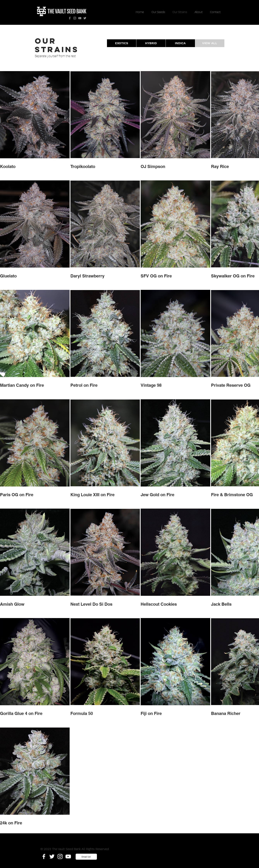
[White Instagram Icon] (60, 856)
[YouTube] (80, 18)
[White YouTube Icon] (68, 856)
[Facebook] (70, 18)
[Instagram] (75, 18)
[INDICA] (180, 43)
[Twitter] (85, 18)
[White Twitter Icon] (52, 856)
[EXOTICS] (122, 43)
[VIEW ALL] (210, 43)
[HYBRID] (151, 43)
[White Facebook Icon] (44, 856)
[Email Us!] (86, 857)
